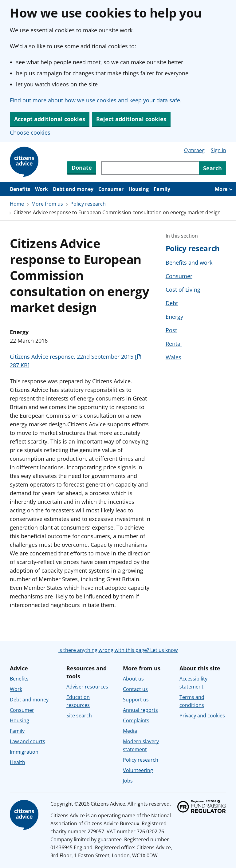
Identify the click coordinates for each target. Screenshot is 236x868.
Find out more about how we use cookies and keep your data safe (95, 100)
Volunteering (138, 770)
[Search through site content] (150, 168)
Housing (139, 189)
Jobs (128, 781)
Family (162, 189)
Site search (79, 716)
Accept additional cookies (50, 119)
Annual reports (140, 710)
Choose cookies (30, 132)
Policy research (88, 204)
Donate (82, 168)
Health (18, 762)
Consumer (111, 189)
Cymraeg (194, 150)
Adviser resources (87, 687)
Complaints (136, 720)
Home (17, 204)
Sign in (218, 150)
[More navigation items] (224, 189)
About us (133, 679)
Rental (174, 344)
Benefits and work (189, 262)
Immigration (24, 752)
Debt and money (73, 189)
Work (41, 189)
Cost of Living (183, 290)
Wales (173, 357)
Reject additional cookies (131, 119)
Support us (136, 700)
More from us (47, 204)
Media (130, 731)
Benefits (20, 189)
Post (171, 330)
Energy (174, 317)
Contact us (135, 689)
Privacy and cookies (202, 716)
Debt (172, 303)
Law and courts (28, 741)
